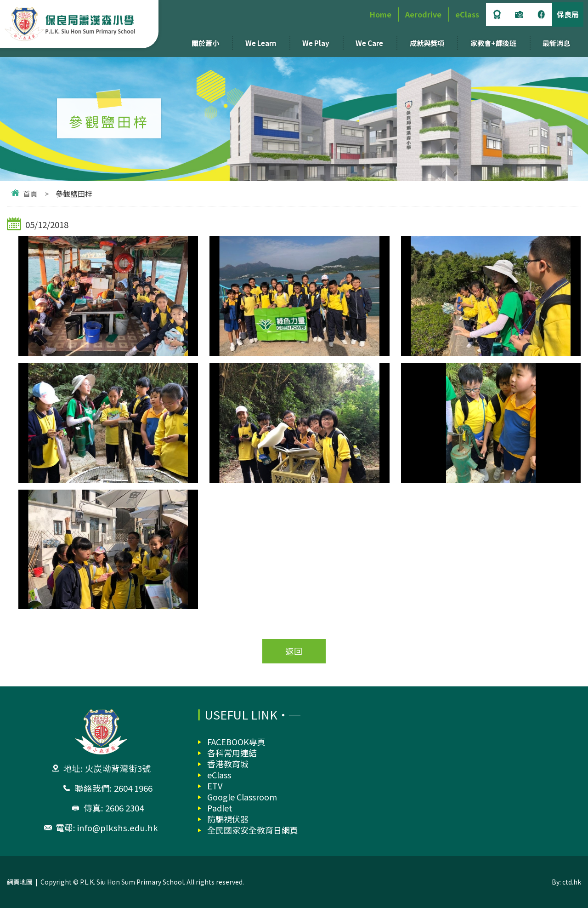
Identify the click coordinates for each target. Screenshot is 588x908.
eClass (467, 14)
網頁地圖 (20, 882)
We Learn (261, 43)
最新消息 (556, 43)
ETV (215, 786)
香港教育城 (228, 764)
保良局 (568, 14)
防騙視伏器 (228, 819)
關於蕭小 (205, 43)
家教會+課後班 (493, 43)
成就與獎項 (427, 43)
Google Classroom (242, 797)
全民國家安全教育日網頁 (253, 830)
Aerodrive (423, 14)
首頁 (30, 194)
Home (381, 14)
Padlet (220, 808)
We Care (369, 43)
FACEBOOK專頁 (236, 742)
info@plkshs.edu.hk (118, 828)
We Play (316, 43)
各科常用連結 (232, 753)
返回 (294, 651)
